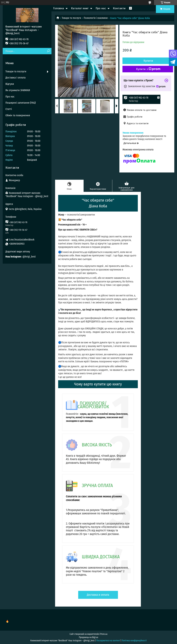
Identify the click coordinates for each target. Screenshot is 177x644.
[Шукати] (48, 51)
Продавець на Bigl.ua (89, 637)
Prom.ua (104, 634)
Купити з (148, 69)
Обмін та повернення (18, 115)
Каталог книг (80, 8)
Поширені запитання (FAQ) (21, 103)
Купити (148, 61)
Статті (9, 109)
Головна (59, 8)
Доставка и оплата (98, 595)
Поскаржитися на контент (108, 641)
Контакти (119, 8)
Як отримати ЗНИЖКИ (18, 90)
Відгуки (10, 84)
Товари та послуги (71, 18)
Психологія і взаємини (96, 18)
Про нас (101, 8)
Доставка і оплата (16, 78)
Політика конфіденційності (134, 641)
